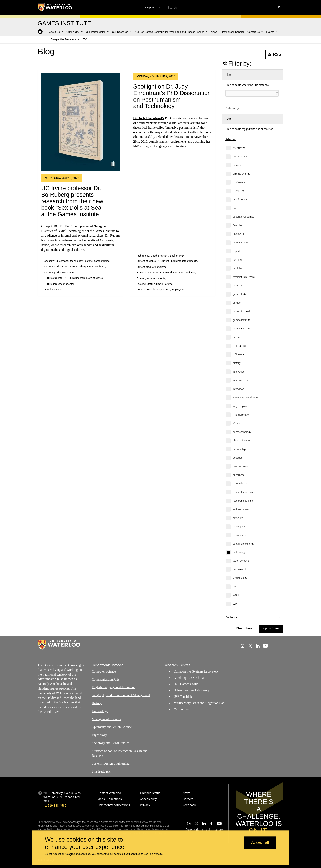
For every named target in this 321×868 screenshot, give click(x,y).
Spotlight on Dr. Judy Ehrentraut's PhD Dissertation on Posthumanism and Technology (172, 96)
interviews (238, 389)
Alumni (158, 284)
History (97, 703)
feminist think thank (244, 277)
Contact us (181, 709)
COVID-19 (238, 191)
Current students (54, 266)
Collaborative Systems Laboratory (196, 671)
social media (240, 535)
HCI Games (239, 346)
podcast (237, 458)
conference (239, 182)
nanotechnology (242, 432)
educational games (244, 217)
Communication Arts (105, 679)
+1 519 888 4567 (55, 806)
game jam (238, 286)
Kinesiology (100, 711)
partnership (239, 449)
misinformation (241, 415)
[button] (250, 8)
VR (234, 587)
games (237, 303)
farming (237, 260)
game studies (240, 294)
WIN (235, 604)
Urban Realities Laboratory (192, 690)
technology (239, 552)
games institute (242, 320)
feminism (238, 268)
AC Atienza (239, 148)
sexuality (238, 518)
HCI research (240, 354)
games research (242, 329)
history (237, 363)
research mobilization (245, 492)
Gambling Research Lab (190, 678)
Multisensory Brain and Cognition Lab (199, 703)
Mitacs (237, 423)
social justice (240, 527)
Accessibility (240, 156)
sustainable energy (243, 544)
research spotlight (243, 501)
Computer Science (104, 671)
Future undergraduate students (85, 278)
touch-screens (241, 561)
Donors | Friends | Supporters (153, 289)
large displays (241, 406)
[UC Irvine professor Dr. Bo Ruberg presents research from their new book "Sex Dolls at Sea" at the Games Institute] (80, 122)
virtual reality (240, 578)
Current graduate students (59, 272)
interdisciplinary (242, 380)
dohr (235, 208)
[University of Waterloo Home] (55, 7)
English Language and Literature (113, 687)
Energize (238, 225)
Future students (53, 278)
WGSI (236, 595)
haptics (237, 337)
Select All (231, 139)
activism (238, 165)
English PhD (240, 234)
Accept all (260, 843)
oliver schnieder (242, 440)
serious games (241, 509)
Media (58, 289)
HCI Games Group (186, 684)
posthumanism (241, 466)
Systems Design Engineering (111, 763)
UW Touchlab (183, 697)
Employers (178, 289)
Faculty (49, 289)
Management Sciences (106, 719)
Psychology (99, 735)
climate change (241, 174)
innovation (239, 372)
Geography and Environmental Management (121, 695)
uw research (240, 569)
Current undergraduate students (87, 266)
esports (237, 251)
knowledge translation (245, 397)
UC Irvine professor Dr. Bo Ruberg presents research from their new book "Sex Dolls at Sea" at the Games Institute (72, 201)
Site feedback (101, 771)
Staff (149, 284)
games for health (242, 311)
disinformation (241, 199)
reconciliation (240, 483)
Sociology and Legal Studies (111, 743)
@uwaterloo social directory (204, 830)
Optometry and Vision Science (112, 727)
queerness (239, 475)
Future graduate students (59, 284)
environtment (240, 243)
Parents (168, 284)
